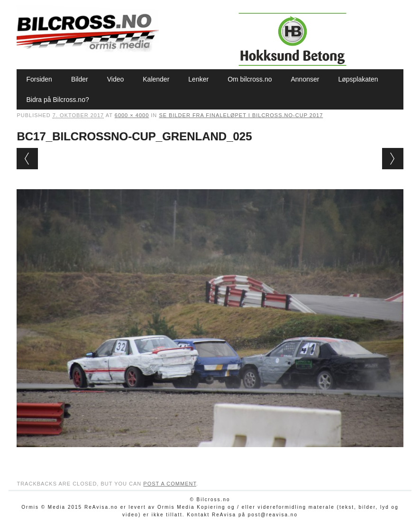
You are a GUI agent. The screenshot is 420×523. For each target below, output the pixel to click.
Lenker (198, 79)
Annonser (305, 79)
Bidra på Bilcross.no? (57, 100)
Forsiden (39, 79)
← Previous (27, 159)
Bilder (80, 79)
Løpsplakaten (358, 79)
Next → (393, 159)
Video (116, 79)
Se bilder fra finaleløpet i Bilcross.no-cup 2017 (241, 115)
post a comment (170, 484)
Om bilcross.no (250, 79)
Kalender (156, 79)
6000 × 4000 (132, 115)
